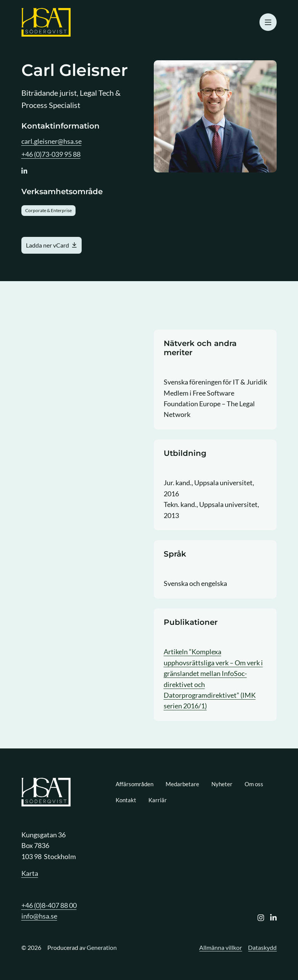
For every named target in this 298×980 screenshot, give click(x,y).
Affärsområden (135, 784)
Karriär (158, 800)
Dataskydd (262, 947)
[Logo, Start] (46, 22)
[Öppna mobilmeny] (268, 22)
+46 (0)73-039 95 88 (51, 154)
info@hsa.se (39, 916)
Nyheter (222, 784)
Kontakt (126, 800)
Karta (30, 873)
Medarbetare (182, 784)
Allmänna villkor (221, 947)
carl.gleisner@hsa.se (52, 141)
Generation (102, 947)
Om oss (254, 784)
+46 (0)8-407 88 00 (49, 905)
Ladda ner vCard (48, 245)
